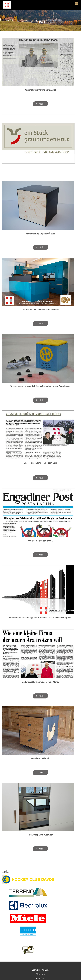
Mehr (40, 104)
